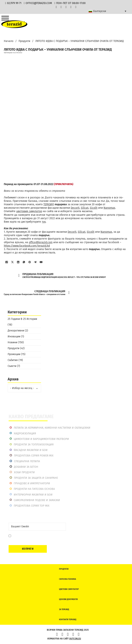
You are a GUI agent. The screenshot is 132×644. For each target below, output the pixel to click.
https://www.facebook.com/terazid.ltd (27, 246)
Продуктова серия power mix (34, 456)
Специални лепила (27, 461)
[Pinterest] (30, 262)
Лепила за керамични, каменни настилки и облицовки (52, 428)
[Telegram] (35, 262)
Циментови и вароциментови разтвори (41, 439)
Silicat (85, 208)
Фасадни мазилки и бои (31, 450)
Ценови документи (68, 599)
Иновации (14, 336)
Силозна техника (68, 579)
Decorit (75, 208)
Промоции (14, 354)
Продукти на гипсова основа (34, 489)
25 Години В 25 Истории (22, 319)
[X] (12, 262)
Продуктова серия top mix (32, 506)
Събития (13, 360)
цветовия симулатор (29, 211)
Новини (12, 342)
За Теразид (64, 610)
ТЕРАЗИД (49, 204)
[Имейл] (41, 262)
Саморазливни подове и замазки (37, 500)
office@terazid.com (41, 242)
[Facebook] (7, 262)
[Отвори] (5, 18)
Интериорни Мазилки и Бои (33, 495)
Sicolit (94, 208)
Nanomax (109, 208)
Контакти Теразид (68, 620)
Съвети (12, 366)
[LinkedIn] (18, 262)
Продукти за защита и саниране (36, 478)
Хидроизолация (25, 433)
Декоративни (16, 331)
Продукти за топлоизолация (34, 445)
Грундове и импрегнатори (32, 483)
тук (44, 222)
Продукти (24, 41)
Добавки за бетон (26, 467)
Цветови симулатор (69, 589)
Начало (9, 41)
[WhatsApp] (24, 262)
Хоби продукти (24, 472)
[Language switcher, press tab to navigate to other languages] (107, 11)
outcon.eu (75, 639)
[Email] (37, 527)
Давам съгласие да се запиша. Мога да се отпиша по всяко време (38, 538)
